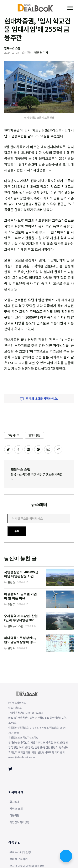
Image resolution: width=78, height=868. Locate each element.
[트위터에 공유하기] (8, 449)
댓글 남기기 (41, 52)
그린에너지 (14, 435)
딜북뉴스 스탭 (21, 469)
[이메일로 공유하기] (48, 449)
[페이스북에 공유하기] (18, 449)
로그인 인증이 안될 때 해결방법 (27, 866)
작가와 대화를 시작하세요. (39, 399)
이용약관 (15, 816)
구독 (17, 531)
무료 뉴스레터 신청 (20, 852)
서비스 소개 (16, 809)
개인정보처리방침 (20, 822)
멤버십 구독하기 (19, 859)
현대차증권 (35, 435)
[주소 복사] (58, 449)
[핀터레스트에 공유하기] (38, 449)
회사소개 (15, 802)
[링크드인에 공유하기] (28, 449)
